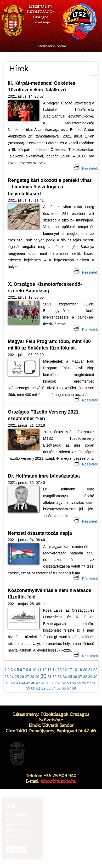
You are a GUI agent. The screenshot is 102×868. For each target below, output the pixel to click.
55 (79, 683)
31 (50, 677)
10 (34, 670)
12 (44, 670)
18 (75, 670)
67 (69, 688)
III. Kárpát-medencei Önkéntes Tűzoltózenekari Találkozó (42, 86)
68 (74, 688)
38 (85, 677)
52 (64, 683)
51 (59, 683)
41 (8, 683)
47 (38, 683)
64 (54, 688)
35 (70, 677)
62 (43, 688)
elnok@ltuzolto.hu (58, 781)
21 (90, 670)
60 (33, 688)
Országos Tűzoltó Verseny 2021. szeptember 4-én (44, 415)
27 (27, 677)
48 (43, 683)
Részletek (86, 168)
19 (80, 670)
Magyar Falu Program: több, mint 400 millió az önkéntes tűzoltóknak (49, 345)
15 (60, 670)
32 (55, 677)
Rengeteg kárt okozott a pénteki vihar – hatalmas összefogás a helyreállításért (50, 187)
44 (23, 683)
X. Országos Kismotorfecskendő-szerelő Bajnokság (45, 287)
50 (54, 683)
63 (48, 688)
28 (32, 677)
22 (95, 670)
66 (64, 688)
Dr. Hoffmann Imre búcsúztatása (44, 476)
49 (48, 683)
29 (37, 677)
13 (49, 670)
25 (17, 677)
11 (39, 670)
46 (33, 683)
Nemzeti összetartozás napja (40, 533)
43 (18, 683)
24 (12, 677)
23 (7, 677)
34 (65, 677)
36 (75, 677)
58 (94, 683)
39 (90, 677)
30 (43, 676)
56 (84, 683)
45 (28, 683)
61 (38, 688)
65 (59, 688)
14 (55, 670)
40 (95, 677)
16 (65, 670)
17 (70, 670)
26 (22, 677)
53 (69, 683)
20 (85, 670)
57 (89, 683)
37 (80, 677)
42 (13, 683)
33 (60, 677)
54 (74, 683)
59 (28, 688)
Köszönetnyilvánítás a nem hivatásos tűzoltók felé (50, 594)
